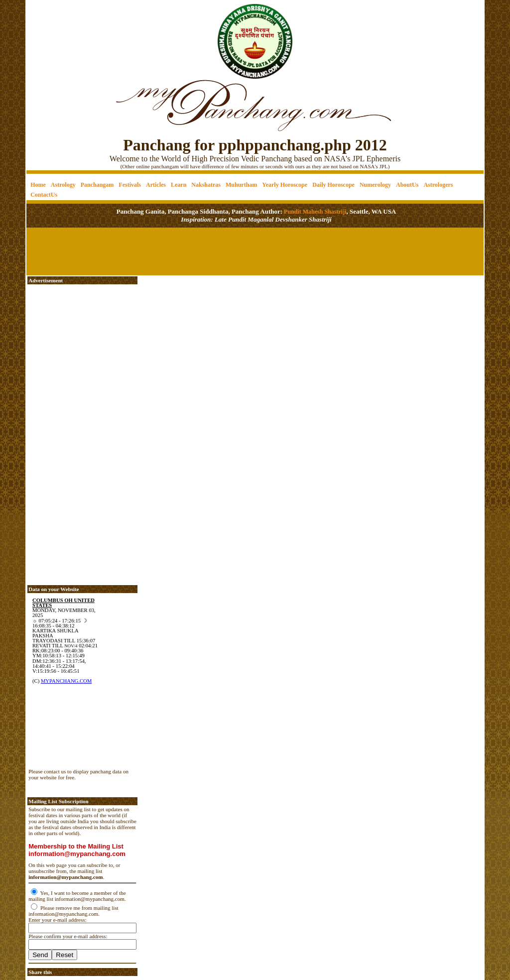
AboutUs (407, 185)
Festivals (130, 185)
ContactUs (44, 195)
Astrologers (438, 185)
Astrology (63, 185)
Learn (179, 185)
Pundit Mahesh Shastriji (314, 212)
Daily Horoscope (333, 185)
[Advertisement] (61, 35)
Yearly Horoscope (285, 185)
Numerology (375, 185)
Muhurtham (241, 185)
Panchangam (97, 185)
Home (38, 185)
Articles (156, 185)
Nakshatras (206, 185)
